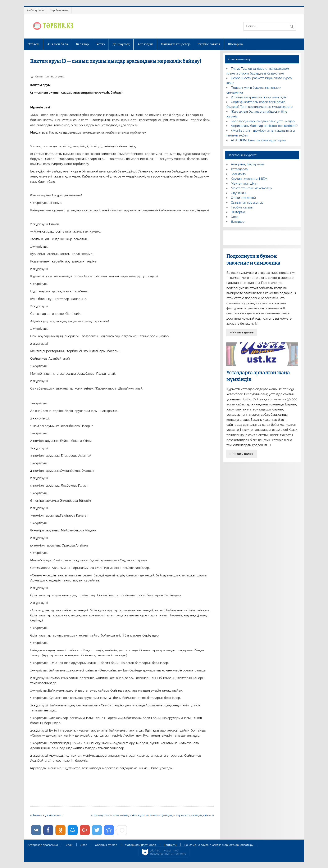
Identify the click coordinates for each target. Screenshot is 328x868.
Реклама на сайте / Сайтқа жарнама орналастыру (219, 845)
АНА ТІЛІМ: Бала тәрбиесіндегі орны (258, 140)
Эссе (235, 217)
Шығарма (235, 44)
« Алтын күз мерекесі (46, 815)
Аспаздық (145, 44)
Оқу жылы (238, 193)
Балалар (82, 44)
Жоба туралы (35, 10)
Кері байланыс (59, 10)
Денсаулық (121, 44)
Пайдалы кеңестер (175, 44)
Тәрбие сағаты (209, 44)
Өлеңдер (238, 222)
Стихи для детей (243, 198)
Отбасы (33, 44)
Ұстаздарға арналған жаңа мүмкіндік (259, 97)
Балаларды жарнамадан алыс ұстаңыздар (263, 121)
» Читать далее (242, 332)
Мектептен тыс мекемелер (251, 188)
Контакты (170, 845)
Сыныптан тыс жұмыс (50, 76)
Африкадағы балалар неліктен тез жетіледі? (264, 126)
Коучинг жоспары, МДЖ (249, 179)
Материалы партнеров (140, 845)
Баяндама (238, 174)
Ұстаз (101, 44)
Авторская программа (43, 845)
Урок (69, 845)
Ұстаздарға (239, 169)
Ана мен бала (58, 44)
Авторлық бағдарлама (248, 164)
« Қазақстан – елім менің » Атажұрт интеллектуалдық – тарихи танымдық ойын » (152, 815)
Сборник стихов (106, 845)
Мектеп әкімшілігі (244, 184)
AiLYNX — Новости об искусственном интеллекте (168, 852)
